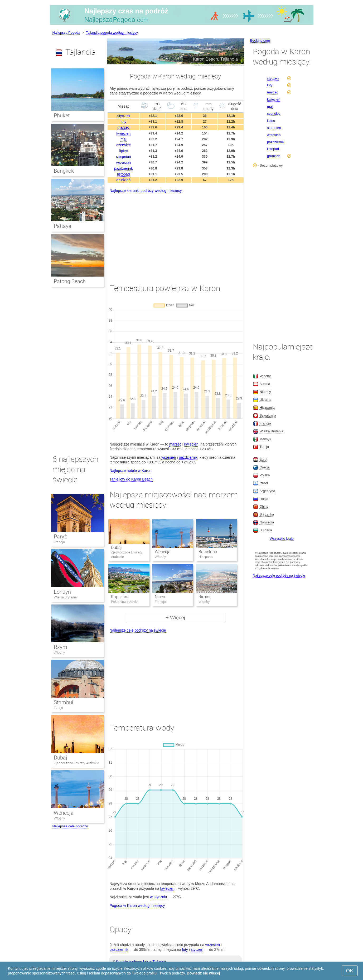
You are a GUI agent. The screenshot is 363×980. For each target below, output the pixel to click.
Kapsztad (120, 597)
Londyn (62, 592)
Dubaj (116, 547)
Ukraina (265, 400)
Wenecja (163, 552)
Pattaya (63, 226)
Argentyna (267, 491)
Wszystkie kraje (282, 539)
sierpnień (124, 157)
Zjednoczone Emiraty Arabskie (76, 763)
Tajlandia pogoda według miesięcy (112, 32)
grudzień (124, 180)
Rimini (204, 597)
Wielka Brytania (65, 597)
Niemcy (265, 392)
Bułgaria (266, 530)
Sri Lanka (267, 514)
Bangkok (64, 171)
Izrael (264, 483)
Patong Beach (70, 281)
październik (124, 168)
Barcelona (208, 552)
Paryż (60, 537)
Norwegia (267, 522)
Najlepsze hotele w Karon (131, 471)
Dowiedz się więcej (204, 973)
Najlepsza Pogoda (66, 32)
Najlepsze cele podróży (70, 826)
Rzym (60, 647)
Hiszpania (267, 407)
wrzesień (124, 163)
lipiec (124, 151)
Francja (59, 542)
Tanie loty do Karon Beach (131, 479)
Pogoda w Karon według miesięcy (137, 906)
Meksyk (265, 439)
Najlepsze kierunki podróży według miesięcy (146, 191)
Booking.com (260, 40)
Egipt (263, 459)
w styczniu (159, 897)
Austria (265, 384)
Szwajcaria (268, 415)
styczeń (124, 116)
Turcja (58, 708)
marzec (124, 127)
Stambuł (64, 702)
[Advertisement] (176, 233)
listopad (123, 174)
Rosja (264, 499)
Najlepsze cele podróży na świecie (138, 630)
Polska (265, 475)
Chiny (264, 506)
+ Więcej (175, 617)
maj (124, 139)
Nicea (160, 597)
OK (350, 971)
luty (124, 122)
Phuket (62, 116)
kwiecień (124, 133)
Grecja (264, 467)
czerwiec (123, 145)
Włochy (59, 652)
